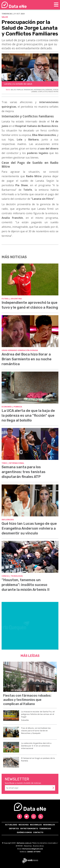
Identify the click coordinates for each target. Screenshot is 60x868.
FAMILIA (20, 90)
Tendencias (45, 829)
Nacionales (36, 825)
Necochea (24, 825)
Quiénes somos (24, 832)
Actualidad (11, 825)
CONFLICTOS (43, 92)
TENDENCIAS (28, 90)
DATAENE (49, 90)
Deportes (14, 829)
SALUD (13, 90)
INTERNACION (39, 90)
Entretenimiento (29, 829)
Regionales (49, 825)
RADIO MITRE (53, 92)
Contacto (38, 832)
